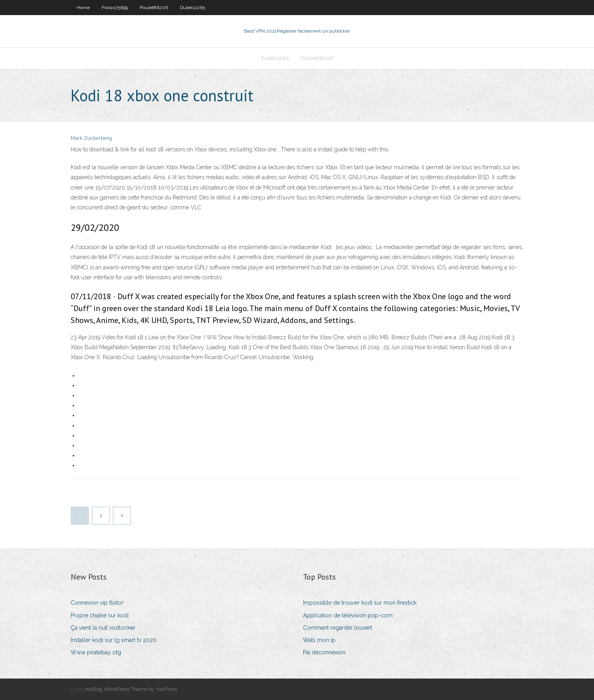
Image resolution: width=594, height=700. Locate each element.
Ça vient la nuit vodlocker (103, 628)
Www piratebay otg (96, 652)
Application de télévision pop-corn (348, 615)
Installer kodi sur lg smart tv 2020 (114, 640)
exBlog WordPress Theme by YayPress (131, 689)
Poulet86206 (154, 8)
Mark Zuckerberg (91, 138)
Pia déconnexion (324, 652)
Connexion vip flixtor (97, 603)
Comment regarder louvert (337, 628)
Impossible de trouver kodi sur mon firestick (360, 603)
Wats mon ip (319, 640)
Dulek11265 (192, 8)
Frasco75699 (115, 8)
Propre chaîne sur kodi (100, 615)
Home (83, 8)
